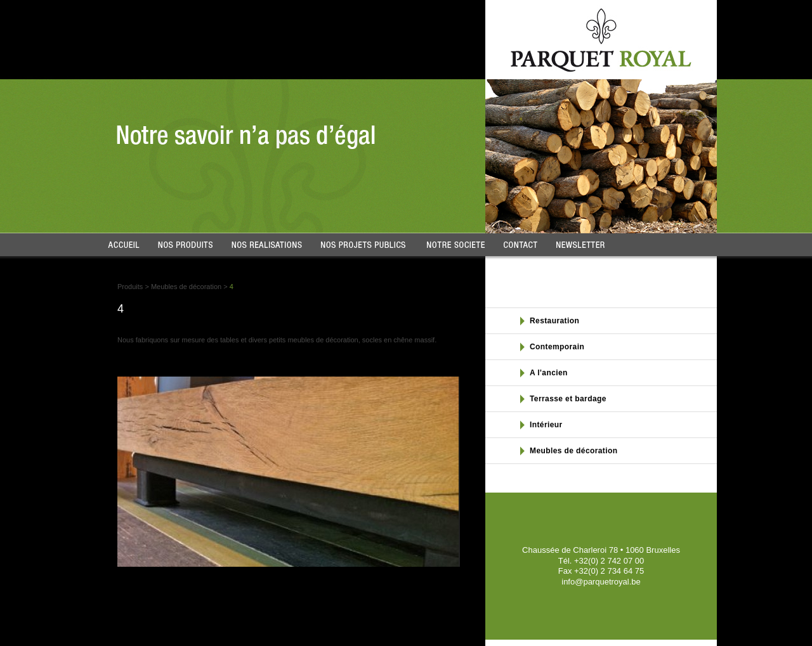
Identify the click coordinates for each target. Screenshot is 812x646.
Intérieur (546, 425)
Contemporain (557, 347)
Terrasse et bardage (568, 399)
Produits (130, 287)
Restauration (554, 321)
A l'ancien (549, 373)
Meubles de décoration (186, 287)
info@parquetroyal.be (601, 582)
